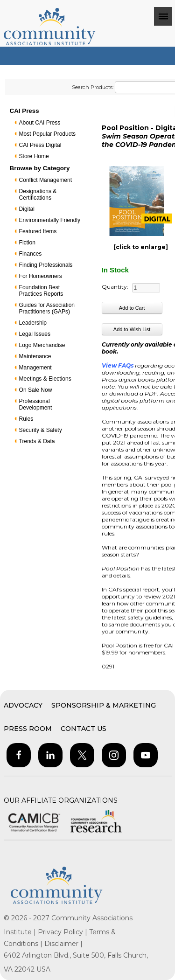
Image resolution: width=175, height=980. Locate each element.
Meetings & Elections (45, 379)
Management (35, 368)
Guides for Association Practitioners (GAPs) (47, 308)
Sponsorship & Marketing (104, 705)
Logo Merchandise (42, 345)
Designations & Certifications (38, 195)
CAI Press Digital (40, 145)
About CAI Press (40, 123)
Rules (26, 419)
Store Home (34, 156)
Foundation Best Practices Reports (41, 291)
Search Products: (93, 87)
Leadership (33, 323)
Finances (31, 254)
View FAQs (118, 365)
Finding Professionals (46, 265)
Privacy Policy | (63, 932)
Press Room (28, 729)
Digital (27, 209)
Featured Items (38, 231)
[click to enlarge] (141, 247)
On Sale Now (36, 390)
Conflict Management (45, 180)
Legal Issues (35, 334)
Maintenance (35, 356)
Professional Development (36, 404)
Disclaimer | (63, 944)
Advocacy (23, 705)
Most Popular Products (47, 134)
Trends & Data (37, 441)
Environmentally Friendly (50, 220)
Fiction (27, 243)
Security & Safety (41, 430)
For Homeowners (41, 276)
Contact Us (84, 729)
